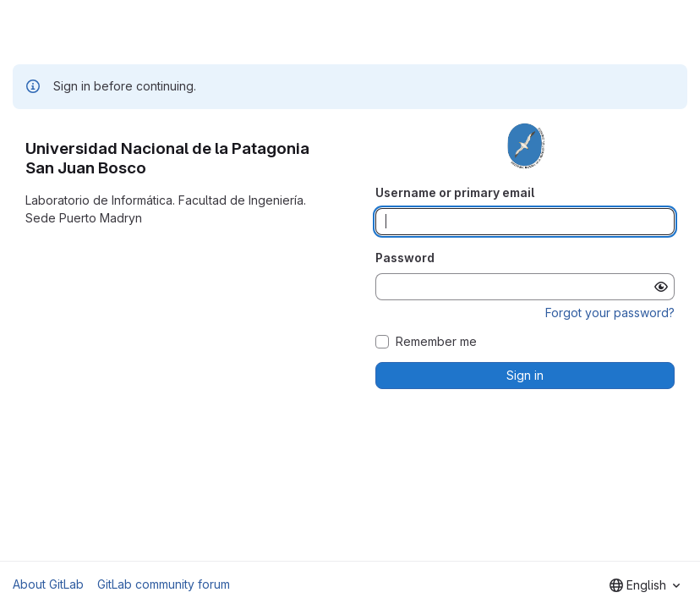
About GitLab (48, 584)
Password (405, 258)
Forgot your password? (610, 313)
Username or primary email (455, 192)
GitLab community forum (164, 584)
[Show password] (661, 287)
